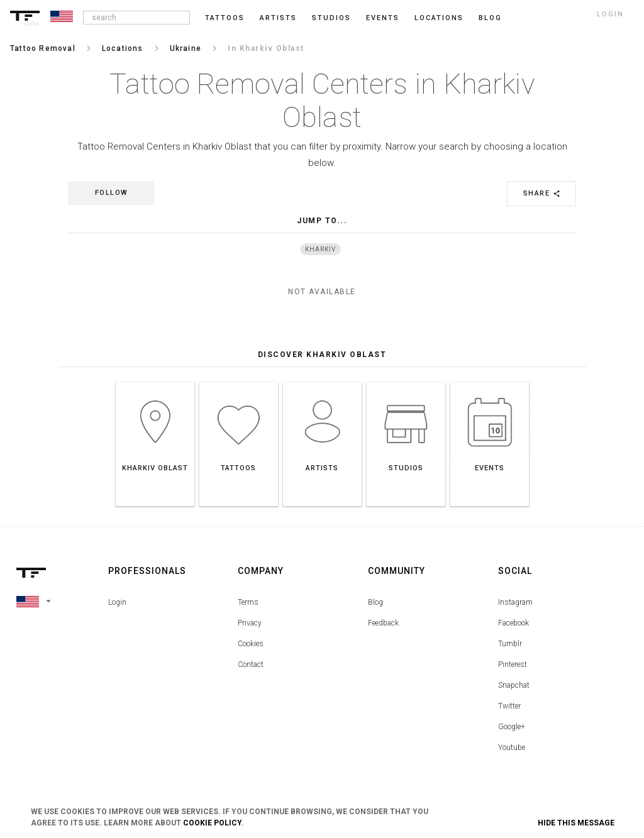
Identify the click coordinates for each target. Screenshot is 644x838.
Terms (248, 602)
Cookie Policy (212, 823)
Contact (251, 664)
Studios (331, 18)
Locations (439, 18)
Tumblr (510, 644)
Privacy (250, 623)
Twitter (509, 706)
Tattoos (225, 18)
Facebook (514, 623)
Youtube (512, 747)
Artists (278, 18)
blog (490, 18)
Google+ (512, 727)
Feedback (383, 623)
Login (117, 602)
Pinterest (513, 664)
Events (383, 18)
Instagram (515, 602)
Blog (375, 602)
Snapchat (514, 685)
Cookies (251, 644)
